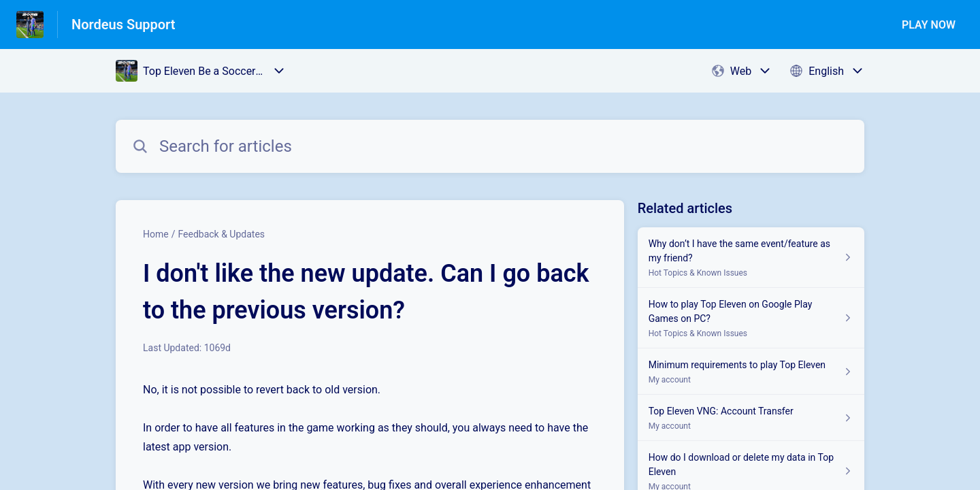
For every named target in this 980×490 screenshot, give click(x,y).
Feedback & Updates (221, 234)
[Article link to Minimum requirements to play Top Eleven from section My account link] (751, 372)
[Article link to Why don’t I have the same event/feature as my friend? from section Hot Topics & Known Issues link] (751, 258)
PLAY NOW (929, 25)
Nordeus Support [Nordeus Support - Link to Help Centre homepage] (124, 24)
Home (156, 234)
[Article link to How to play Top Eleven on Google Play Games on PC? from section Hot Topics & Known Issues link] (751, 318)
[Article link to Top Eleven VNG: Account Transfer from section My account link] (751, 418)
